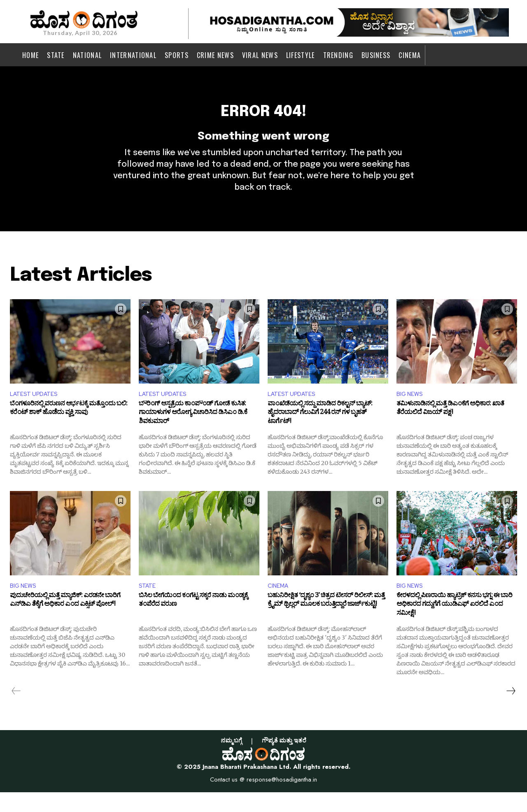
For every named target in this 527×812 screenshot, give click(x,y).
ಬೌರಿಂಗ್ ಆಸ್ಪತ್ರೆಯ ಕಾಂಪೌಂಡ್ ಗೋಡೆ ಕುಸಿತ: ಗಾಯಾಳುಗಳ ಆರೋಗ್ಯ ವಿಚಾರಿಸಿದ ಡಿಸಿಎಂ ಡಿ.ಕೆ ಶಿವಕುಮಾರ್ (193, 432)
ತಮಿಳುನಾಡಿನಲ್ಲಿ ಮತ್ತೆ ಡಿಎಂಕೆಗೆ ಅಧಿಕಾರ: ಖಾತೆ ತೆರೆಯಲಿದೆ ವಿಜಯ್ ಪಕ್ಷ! (450, 428)
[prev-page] (16, 710)
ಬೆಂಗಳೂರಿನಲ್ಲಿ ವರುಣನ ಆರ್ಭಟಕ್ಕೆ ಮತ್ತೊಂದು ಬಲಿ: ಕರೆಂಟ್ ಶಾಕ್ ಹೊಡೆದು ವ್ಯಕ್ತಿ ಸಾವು (69, 428)
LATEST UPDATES (37, 411)
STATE (149, 604)
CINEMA (280, 604)
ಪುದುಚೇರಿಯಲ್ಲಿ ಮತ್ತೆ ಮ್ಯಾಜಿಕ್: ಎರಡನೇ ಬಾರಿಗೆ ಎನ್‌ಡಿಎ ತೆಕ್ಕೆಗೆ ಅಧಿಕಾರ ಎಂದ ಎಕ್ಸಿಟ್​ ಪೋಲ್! (65, 621)
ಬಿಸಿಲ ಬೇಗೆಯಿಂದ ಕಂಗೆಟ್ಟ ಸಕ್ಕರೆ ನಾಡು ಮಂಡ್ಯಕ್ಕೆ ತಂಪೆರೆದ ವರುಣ (193, 621)
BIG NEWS (412, 411)
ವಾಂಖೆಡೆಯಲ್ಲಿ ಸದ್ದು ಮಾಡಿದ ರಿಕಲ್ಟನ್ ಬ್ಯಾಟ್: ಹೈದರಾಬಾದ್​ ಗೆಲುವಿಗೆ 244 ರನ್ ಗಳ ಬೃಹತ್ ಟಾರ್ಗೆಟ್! (320, 432)
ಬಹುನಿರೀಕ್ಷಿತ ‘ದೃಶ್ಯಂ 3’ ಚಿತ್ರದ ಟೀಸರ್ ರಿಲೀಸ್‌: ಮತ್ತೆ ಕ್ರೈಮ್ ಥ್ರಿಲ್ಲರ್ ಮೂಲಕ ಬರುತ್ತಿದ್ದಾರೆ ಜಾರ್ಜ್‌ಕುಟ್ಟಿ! (326, 621)
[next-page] (511, 710)
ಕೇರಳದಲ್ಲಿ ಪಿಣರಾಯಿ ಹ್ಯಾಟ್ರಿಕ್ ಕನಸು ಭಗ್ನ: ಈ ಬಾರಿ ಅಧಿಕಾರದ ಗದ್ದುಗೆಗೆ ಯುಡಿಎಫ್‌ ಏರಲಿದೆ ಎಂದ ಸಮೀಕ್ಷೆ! (454, 626)
